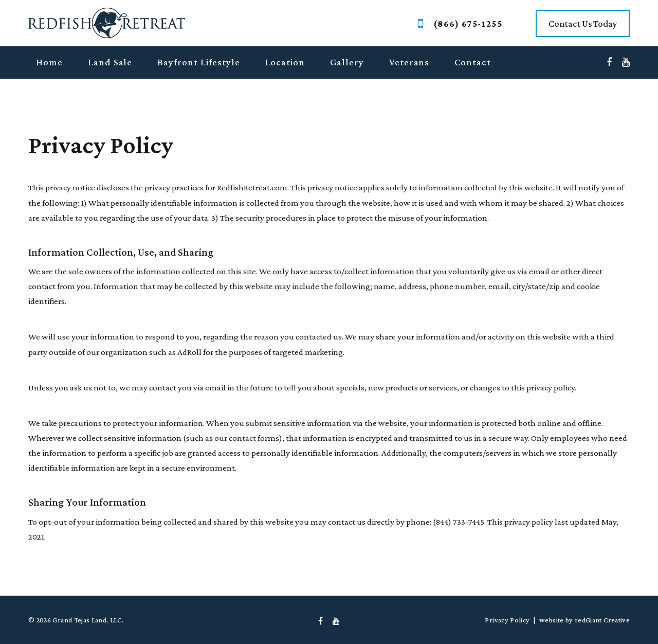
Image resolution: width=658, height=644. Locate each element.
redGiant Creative (602, 620)
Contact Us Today (583, 24)
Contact (473, 62)
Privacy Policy (507, 620)
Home (49, 62)
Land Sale (110, 62)
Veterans (409, 62)
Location (285, 62)
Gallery (347, 62)
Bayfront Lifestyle (198, 62)
